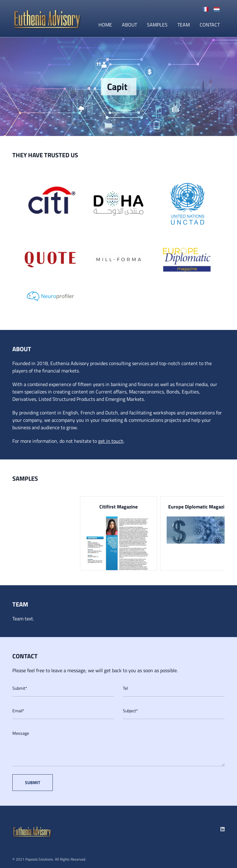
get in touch (111, 441)
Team (184, 25)
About (129, 25)
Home (105, 25)
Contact (210, 25)
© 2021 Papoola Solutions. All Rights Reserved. (49, 859)
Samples (157, 25)
